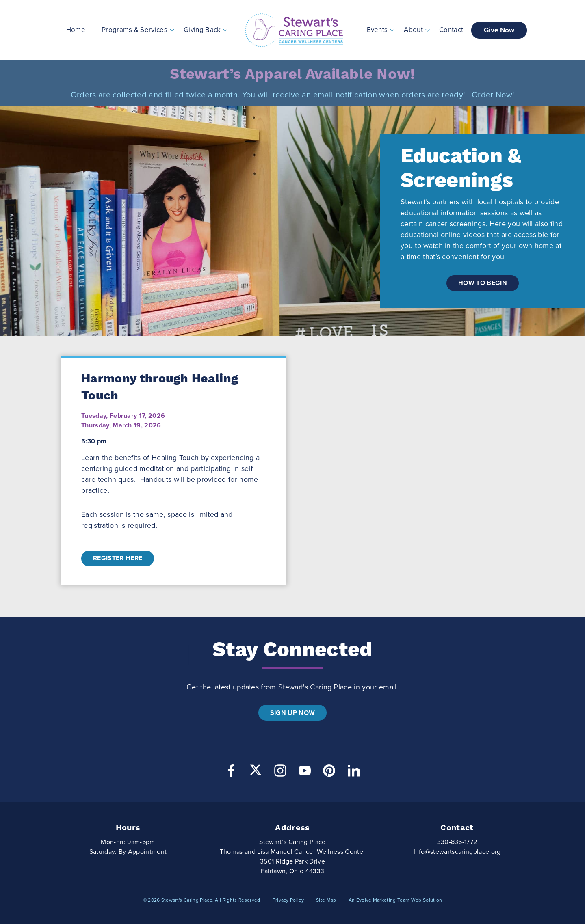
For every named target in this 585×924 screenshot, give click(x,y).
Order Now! (493, 95)
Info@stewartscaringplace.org (457, 852)
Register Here (118, 558)
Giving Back (202, 30)
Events (377, 30)
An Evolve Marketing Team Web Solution (395, 900)
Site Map (326, 900)
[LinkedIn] (354, 773)
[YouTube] (305, 773)
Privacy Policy (288, 900)
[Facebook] (231, 773)
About (413, 30)
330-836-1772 (457, 842)
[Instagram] (280, 773)
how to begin (483, 283)
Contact (451, 30)
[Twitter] (256, 770)
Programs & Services (134, 30)
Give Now (499, 30)
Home (76, 30)
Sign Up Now (293, 713)
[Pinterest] (329, 773)
